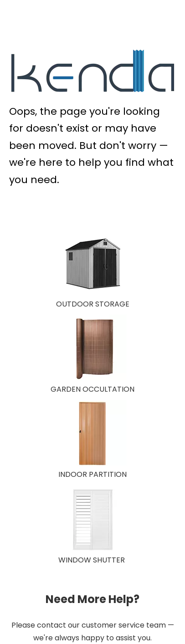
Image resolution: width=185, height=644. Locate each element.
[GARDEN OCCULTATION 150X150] (92, 349)
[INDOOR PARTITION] (92, 434)
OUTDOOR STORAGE (93, 304)
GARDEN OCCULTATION (92, 389)
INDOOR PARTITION (92, 474)
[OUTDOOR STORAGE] (92, 264)
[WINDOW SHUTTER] (92, 520)
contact (51, 625)
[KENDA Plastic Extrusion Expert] (93, 71)
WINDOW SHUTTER (92, 560)
